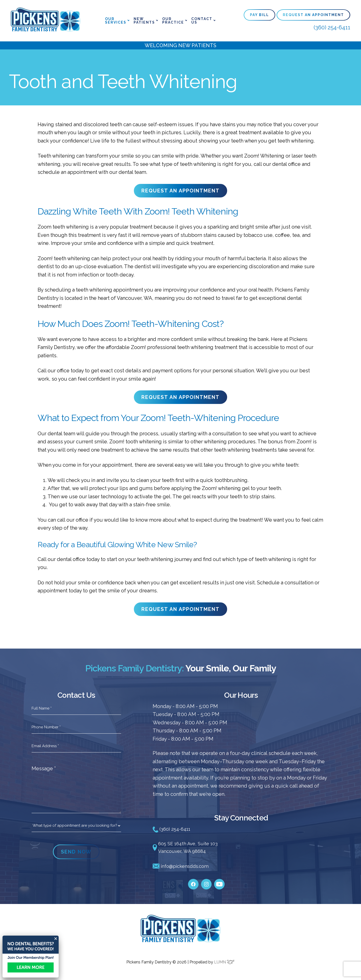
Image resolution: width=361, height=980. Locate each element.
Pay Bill (259, 15)
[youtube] (219, 883)
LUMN (224, 963)
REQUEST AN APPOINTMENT (180, 191)
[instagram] (206, 883)
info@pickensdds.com (183, 867)
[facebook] (193, 883)
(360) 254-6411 (332, 27)
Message (44, 768)
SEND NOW (76, 852)
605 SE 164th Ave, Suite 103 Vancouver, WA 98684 (187, 848)
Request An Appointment (313, 15)
